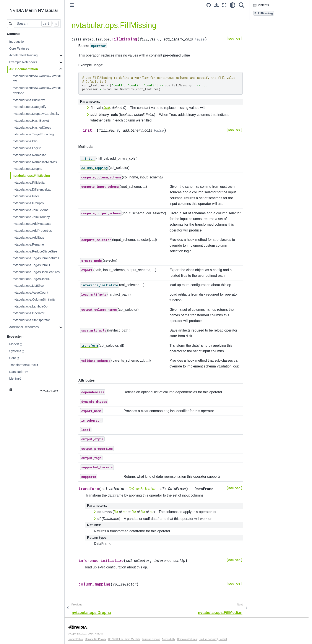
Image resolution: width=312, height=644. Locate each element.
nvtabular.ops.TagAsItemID (31, 265)
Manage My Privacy (95, 639)
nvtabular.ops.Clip (25, 141)
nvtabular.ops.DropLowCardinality (36, 114)
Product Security (208, 639)
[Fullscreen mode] (224, 5)
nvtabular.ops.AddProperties (32, 231)
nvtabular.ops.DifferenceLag (32, 189)
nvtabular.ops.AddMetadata (32, 224)
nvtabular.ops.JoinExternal (31, 210)
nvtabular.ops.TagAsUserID (31, 279)
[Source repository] (209, 5)
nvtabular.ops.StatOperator (31, 320)
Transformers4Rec (22, 365)
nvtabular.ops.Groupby (28, 203)
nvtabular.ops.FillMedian (29, 183)
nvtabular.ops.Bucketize (29, 100)
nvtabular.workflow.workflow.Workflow (37, 79)
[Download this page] (217, 5)
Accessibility (168, 639)
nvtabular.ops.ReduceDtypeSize (35, 251)
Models (14, 344)
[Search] (242, 5)
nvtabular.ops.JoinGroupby (31, 217)
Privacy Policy (75, 639)
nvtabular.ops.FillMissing (31, 176)
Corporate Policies (187, 639)
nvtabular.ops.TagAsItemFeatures (36, 258)
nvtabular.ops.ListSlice (28, 286)
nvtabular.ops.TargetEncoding (33, 134)
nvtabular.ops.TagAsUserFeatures (36, 272)
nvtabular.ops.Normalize (29, 155)
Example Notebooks (23, 62)
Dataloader (17, 372)
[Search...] (37, 24)
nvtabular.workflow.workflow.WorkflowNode (37, 91)
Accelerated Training (23, 55)
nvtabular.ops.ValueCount (30, 293)
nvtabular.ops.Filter (26, 196)
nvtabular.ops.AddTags (28, 238)
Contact (223, 639)
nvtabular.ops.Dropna (27, 169)
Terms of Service (151, 639)
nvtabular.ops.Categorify (29, 107)
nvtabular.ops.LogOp (27, 148)
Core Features (19, 49)
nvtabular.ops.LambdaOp (30, 306)
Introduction (17, 42)
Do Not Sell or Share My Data (124, 639)
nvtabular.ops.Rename (28, 244)
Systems (15, 351)
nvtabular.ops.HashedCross (32, 128)
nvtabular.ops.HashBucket (31, 121)
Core (12, 358)
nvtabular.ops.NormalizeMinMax (35, 162)
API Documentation (24, 69)
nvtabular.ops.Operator (28, 313)
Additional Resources (24, 327)
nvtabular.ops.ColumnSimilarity (34, 299)
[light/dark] (232, 5)
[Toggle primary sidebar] (72, 5)
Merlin (13, 379)
